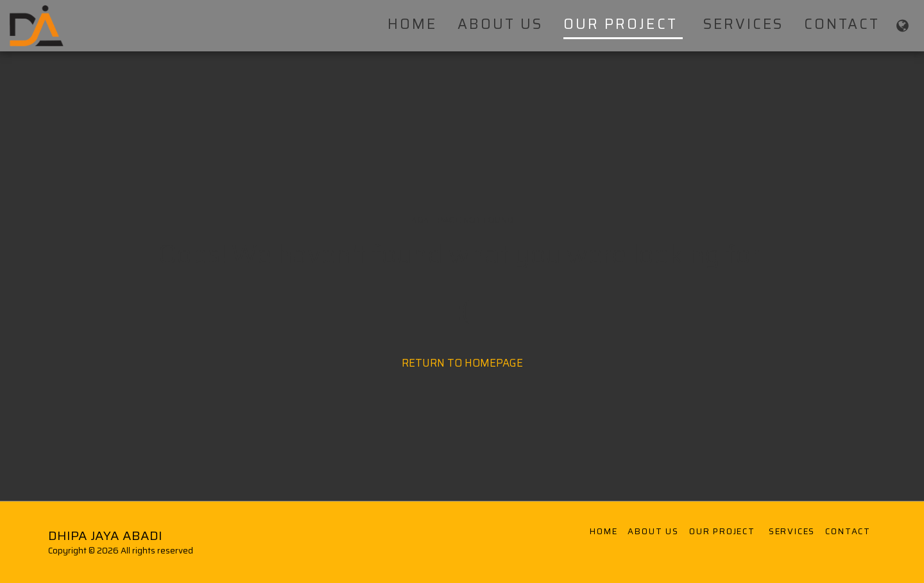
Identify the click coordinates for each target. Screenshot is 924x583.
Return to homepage (462, 363)
